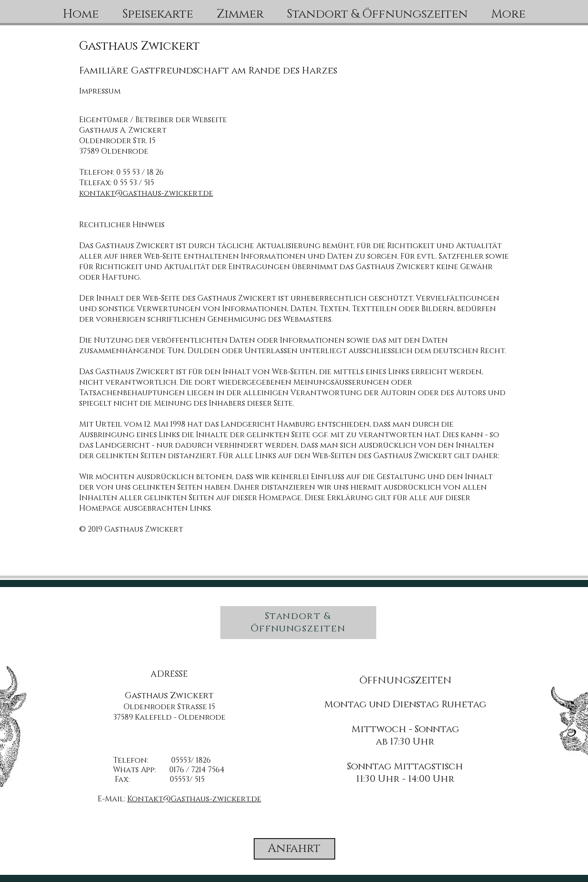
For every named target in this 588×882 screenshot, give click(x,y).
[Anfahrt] (294, 849)
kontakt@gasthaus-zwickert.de (146, 193)
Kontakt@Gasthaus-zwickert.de (194, 799)
